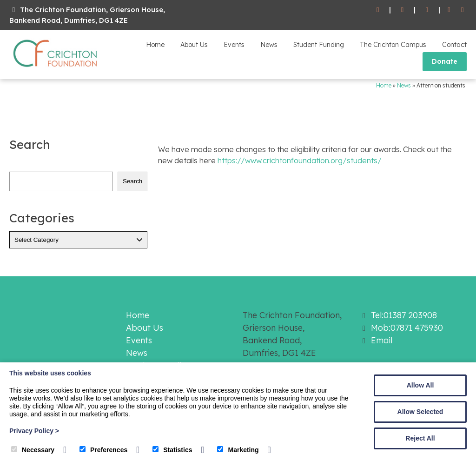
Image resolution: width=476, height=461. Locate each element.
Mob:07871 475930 (407, 328)
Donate (445, 61)
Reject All (420, 438)
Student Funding (319, 45)
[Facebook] (449, 10)
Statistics (172, 450)
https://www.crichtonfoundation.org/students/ (300, 160)
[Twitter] (462, 10)
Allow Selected (420, 412)
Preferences (103, 450)
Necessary (33, 450)
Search (132, 181)
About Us (194, 45)
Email (382, 340)
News (269, 45)
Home (155, 45)
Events (234, 45)
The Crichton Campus (393, 45)
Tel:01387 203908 (404, 315)
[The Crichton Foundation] (56, 69)
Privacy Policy (34, 431)
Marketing (238, 450)
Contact (454, 45)
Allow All (420, 385)
